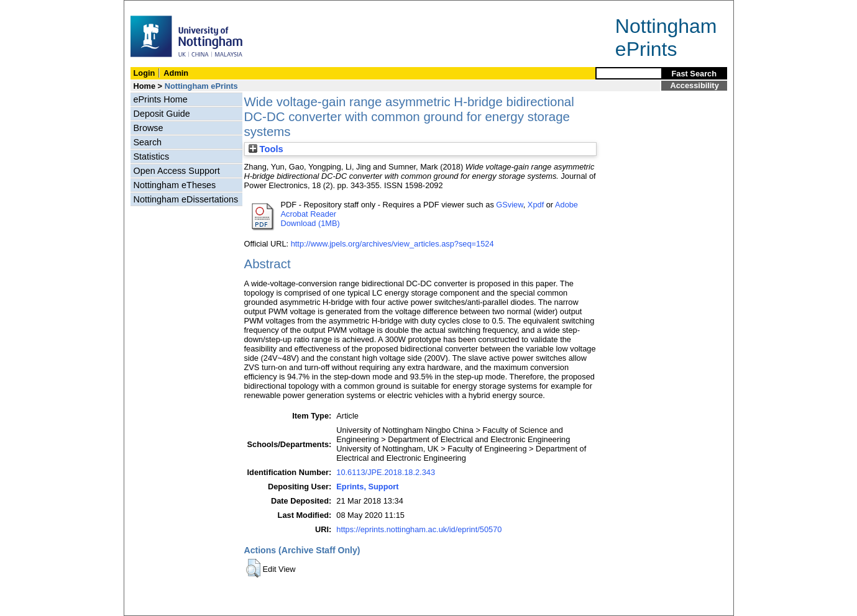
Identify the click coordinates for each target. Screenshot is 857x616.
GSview (509, 205)
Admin (176, 73)
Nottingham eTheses (175, 185)
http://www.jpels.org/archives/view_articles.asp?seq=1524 (392, 244)
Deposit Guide (162, 114)
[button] (253, 568)
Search (148, 142)
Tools (266, 149)
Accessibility (695, 85)
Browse (149, 128)
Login (144, 73)
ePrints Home (161, 99)
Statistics (152, 156)
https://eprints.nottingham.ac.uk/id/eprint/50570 (419, 529)
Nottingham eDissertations (186, 199)
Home (145, 86)
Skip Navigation (151, 7)
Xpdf (536, 205)
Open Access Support (177, 171)
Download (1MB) (310, 223)
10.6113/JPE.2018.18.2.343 (386, 472)
